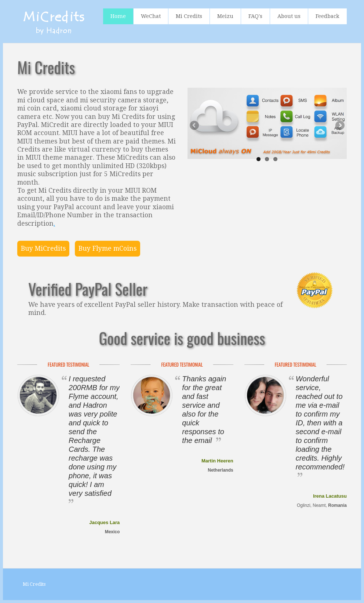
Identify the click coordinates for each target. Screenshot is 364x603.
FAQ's (255, 16)
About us (289, 16)
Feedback (327, 16)
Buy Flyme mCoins (108, 248)
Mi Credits (189, 16)
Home (118, 16)
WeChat (151, 16)
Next (339, 126)
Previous (195, 126)
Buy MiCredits (43, 248)
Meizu (225, 16)
